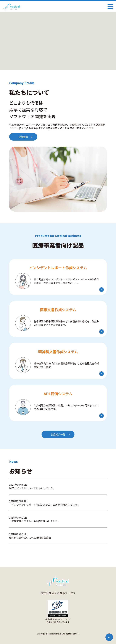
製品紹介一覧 (58, 434)
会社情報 (23, 137)
